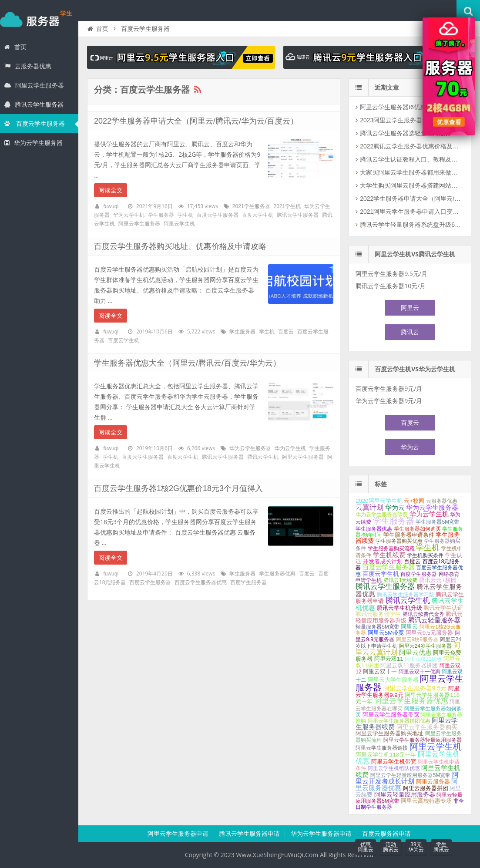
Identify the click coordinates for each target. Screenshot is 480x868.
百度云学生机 (258, 215)
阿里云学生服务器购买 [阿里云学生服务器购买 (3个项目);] (427, 727)
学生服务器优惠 (277, 574)
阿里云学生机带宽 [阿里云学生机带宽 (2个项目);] (394, 762)
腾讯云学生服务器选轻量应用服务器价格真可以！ (411, 133)
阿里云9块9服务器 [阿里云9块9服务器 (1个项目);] (417, 639)
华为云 (410, 447)
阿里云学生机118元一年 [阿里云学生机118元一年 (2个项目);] (386, 755)
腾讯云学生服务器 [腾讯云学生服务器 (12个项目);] (385, 586)
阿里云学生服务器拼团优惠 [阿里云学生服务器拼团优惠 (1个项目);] (399, 721)
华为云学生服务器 (34, 143)
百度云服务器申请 (386, 834)
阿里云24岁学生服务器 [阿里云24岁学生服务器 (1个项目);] (425, 646)
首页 (15, 47)
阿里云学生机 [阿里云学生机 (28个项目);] (436, 747)
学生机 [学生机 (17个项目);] (428, 547)
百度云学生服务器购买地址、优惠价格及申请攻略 (180, 246)
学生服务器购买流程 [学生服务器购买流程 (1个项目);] (391, 548)
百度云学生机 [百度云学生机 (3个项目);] (381, 574)
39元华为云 (416, 847)
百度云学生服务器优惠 (201, 582)
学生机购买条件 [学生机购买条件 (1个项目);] (425, 555)
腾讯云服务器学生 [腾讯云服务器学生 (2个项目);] (378, 614)
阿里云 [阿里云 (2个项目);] (409, 627)
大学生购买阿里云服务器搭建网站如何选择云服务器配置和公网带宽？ (411, 185)
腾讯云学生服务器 (34, 104)
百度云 (286, 332)
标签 (381, 484)
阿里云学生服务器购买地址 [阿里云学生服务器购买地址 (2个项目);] (389, 733)
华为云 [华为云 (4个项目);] (395, 508)
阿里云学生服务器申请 (178, 834)
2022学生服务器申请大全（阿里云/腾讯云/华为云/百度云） (196, 121)
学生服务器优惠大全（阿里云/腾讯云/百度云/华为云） (187, 363)
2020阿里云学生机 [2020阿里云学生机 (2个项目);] (379, 501)
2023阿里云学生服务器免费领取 (403, 120)
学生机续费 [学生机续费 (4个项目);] (389, 555)
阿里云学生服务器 (34, 85)
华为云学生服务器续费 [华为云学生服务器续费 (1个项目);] (382, 515)
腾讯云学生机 (263, 457)
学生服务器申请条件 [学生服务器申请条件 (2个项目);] (409, 535)
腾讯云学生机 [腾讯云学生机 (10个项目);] (408, 601)
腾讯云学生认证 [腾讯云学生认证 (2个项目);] (443, 608)
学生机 (185, 215)
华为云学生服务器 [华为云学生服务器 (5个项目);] (432, 507)
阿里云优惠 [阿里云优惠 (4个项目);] (415, 653)
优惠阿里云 (366, 847)
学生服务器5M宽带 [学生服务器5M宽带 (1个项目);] (438, 522)
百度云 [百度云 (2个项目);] (412, 561)
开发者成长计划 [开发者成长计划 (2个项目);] (383, 561)
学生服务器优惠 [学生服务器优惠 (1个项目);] (374, 529)
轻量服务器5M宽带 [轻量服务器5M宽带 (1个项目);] (378, 627)
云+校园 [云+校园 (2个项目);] (414, 501)
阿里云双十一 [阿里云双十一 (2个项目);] (380, 671)
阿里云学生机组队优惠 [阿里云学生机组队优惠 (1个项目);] (394, 768)
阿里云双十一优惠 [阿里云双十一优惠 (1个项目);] (420, 672)
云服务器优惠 (28, 66)
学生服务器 (39, 19)
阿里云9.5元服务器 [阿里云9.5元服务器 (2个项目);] (429, 633)
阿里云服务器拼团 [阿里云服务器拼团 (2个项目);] (426, 788)
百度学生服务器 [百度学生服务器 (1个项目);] (419, 574)
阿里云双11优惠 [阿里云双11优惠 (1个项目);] (423, 659)
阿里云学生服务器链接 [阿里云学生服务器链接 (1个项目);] (382, 748)
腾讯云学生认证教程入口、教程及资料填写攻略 (411, 159)
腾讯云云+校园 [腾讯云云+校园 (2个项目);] (438, 580)
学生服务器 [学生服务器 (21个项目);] (394, 521)
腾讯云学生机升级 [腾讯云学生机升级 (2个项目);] (399, 608)
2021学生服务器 (251, 206)
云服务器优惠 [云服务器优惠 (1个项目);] (442, 501)
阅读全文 (111, 190)
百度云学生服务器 (35, 124)
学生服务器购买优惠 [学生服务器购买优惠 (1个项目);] (399, 541)
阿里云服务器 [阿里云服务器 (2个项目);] (433, 782)
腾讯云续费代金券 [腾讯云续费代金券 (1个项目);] (423, 614)
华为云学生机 (129, 215)
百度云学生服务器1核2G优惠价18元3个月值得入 (178, 488)
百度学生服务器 (248, 582)
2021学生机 (287, 206)
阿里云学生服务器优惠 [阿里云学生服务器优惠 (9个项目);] (411, 701)
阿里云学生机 (179, 224)
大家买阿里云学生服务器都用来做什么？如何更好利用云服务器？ (411, 172)
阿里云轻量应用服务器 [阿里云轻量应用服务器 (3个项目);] (405, 794)
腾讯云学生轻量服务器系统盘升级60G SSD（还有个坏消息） (411, 225)
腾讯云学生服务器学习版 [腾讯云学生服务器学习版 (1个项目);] (406, 595)
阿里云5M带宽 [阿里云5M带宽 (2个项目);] (386, 633)
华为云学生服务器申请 (321, 834)
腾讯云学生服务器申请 (249, 834)
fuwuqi (111, 206)
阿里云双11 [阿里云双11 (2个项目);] (389, 659)
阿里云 (410, 308)
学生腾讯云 (441, 847)
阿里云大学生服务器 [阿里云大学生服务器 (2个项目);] (393, 680)
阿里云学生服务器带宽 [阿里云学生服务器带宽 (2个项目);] (391, 715)
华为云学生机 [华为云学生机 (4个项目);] (429, 514)
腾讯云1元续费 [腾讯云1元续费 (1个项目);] (401, 580)
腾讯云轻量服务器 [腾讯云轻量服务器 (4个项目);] (434, 620)
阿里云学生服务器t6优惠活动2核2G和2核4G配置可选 (411, 107)
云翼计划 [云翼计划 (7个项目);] (369, 507)
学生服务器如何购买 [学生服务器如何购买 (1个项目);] (417, 529)
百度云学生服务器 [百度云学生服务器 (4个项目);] (389, 567)
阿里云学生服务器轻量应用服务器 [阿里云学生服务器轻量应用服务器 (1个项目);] (423, 740)
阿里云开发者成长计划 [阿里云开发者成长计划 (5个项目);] (407, 778)
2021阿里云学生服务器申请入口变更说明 (411, 212)
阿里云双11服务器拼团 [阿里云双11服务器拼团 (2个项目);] (409, 665)
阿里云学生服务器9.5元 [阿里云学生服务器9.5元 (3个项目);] (415, 688)
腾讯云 (410, 332)
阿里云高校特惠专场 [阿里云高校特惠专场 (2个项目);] (426, 801)
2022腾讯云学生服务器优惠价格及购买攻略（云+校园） (411, 146)
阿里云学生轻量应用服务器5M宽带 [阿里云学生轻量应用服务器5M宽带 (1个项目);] (411, 775)
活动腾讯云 (391, 847)
